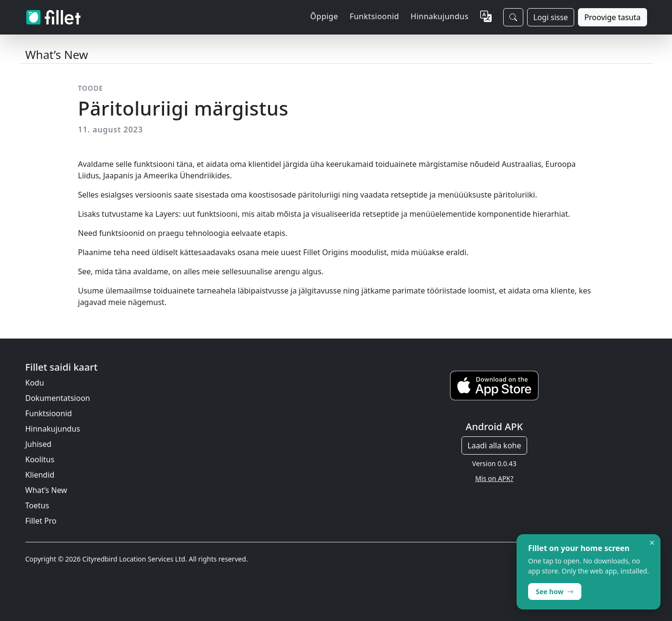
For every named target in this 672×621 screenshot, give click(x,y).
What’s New (46, 490)
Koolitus (40, 459)
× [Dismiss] (652, 543)
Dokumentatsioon (58, 398)
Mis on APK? (495, 478)
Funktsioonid (49, 413)
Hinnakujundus (440, 16)
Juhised (39, 444)
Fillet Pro (41, 521)
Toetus (37, 505)
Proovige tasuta (612, 17)
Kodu (35, 383)
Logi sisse (551, 17)
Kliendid (40, 475)
